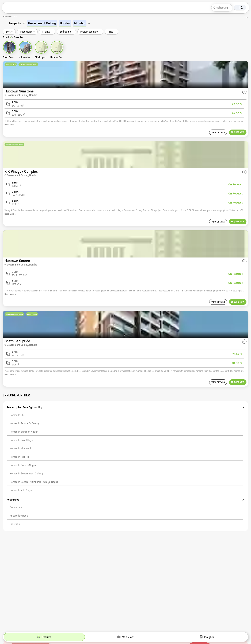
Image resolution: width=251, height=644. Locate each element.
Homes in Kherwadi (20, 449)
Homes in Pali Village (21, 440)
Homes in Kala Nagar (21, 490)
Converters (16, 508)
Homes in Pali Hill (19, 457)
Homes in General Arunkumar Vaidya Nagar (34, 482)
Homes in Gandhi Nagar (23, 465)
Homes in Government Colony (26, 474)
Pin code (15, 524)
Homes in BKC (18, 415)
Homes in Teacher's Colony (25, 424)
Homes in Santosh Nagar (24, 432)
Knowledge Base (19, 516)
